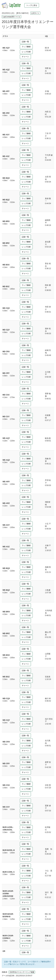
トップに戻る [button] (32, 5)
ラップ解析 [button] (26, 47)
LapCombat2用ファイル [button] (11, 17)
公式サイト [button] (35, 13)
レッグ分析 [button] (26, 52)
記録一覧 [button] (25, 42)
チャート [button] (25, 57)
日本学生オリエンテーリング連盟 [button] (22, 972)
